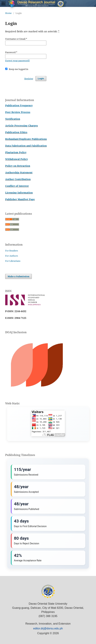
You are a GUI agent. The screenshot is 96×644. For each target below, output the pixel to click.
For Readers (12, 251)
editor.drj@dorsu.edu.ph (48, 628)
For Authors (12, 256)
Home (8, 13)
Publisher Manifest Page (20, 199)
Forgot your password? (18, 60)
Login (41, 78)
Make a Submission (19, 276)
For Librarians (13, 261)
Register (29, 79)
